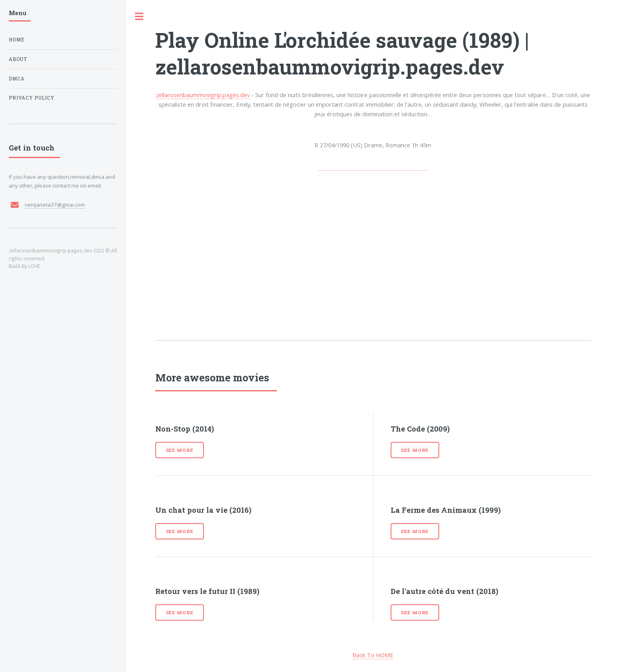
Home (17, 40)
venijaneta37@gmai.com (55, 205)
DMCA (17, 79)
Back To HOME (373, 655)
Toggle (139, 17)
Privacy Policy (32, 98)
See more (180, 450)
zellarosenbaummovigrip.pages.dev (203, 95)
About (18, 59)
